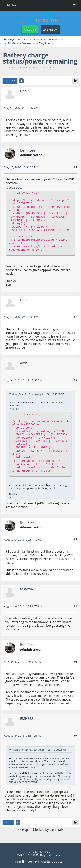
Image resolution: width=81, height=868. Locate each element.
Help (20, 862)
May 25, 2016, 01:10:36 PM (21, 317)
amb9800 (28, 363)
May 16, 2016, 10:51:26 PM (21, 167)
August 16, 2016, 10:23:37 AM (23, 606)
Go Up (8, 822)
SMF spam (25, 830)
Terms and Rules (38, 862)
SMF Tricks (45, 852)
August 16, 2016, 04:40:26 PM (23, 662)
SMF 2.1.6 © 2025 (28, 855)
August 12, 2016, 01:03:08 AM (23, 380)
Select (18, 188)
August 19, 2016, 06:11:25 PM (23, 736)
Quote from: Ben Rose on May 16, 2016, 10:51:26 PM (38, 394)
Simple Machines (50, 855)
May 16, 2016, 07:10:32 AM (21, 108)
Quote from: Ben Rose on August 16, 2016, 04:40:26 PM (39, 750)
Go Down (10, 81)
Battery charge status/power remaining (40, 58)
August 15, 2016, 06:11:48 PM (23, 539)
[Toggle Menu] (74, 5)
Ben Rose (28, 150)
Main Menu (12, 5)
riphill (25, 91)
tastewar (27, 589)
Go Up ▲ (57, 862)
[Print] (75, 81)
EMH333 (27, 718)
